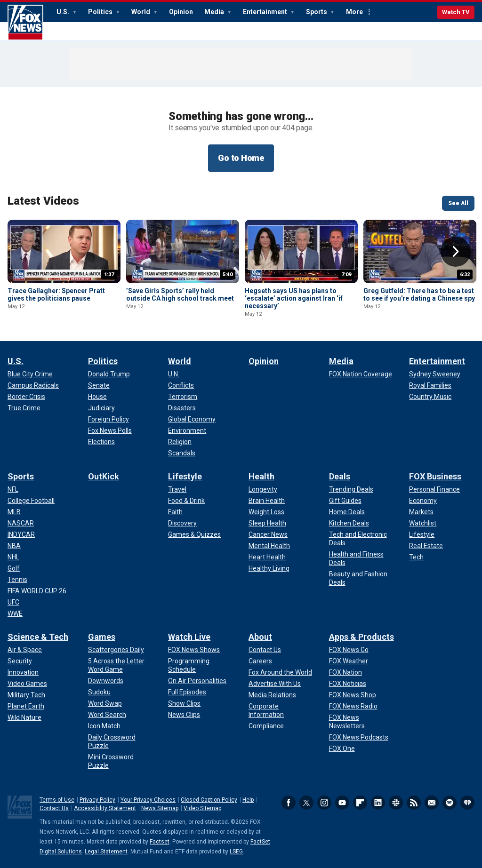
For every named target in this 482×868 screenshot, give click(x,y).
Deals (340, 476)
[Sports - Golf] (14, 568)
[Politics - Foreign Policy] (108, 419)
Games (102, 637)
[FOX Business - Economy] (423, 501)
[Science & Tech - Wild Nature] (24, 717)
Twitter (306, 803)
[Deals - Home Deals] (347, 512)
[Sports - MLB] (14, 512)
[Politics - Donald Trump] (109, 374)
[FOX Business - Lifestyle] (422, 534)
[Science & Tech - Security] (20, 661)
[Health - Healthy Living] (269, 568)
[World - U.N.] (174, 374)
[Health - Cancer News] (268, 534)
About (260, 637)
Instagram (324, 803)
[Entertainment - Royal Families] (430, 385)
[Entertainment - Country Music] (430, 397)
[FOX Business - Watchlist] (423, 523)
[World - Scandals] (182, 453)
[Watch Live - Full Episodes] (187, 692)
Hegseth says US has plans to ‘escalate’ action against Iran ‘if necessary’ (294, 298)
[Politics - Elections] (101, 442)
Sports (317, 12)
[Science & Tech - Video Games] (27, 684)
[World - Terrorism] (183, 397)
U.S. (64, 12)
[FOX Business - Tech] (416, 557)
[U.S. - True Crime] (24, 408)
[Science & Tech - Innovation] (23, 672)
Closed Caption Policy (209, 800)
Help (248, 800)
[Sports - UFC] (13, 602)
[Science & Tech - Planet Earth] (26, 706)
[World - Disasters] (182, 408)
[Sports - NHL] (13, 557)
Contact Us (54, 808)
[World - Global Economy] (192, 419)
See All (458, 203)
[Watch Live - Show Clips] (184, 703)
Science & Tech (38, 637)
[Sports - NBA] (14, 546)
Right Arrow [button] (456, 252)
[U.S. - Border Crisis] (26, 397)
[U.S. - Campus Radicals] (33, 385)
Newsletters (432, 803)
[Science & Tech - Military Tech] (26, 695)
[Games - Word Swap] (105, 703)
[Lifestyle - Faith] (175, 512)
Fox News (25, 23)
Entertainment (266, 12)
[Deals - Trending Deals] (351, 489)
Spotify (450, 803)
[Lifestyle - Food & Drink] (186, 501)
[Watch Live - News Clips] (184, 715)
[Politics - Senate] (99, 385)
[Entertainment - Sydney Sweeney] (435, 374)
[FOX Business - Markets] (421, 512)
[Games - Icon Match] (104, 726)
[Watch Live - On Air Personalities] (197, 681)
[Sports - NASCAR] (21, 523)
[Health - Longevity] (263, 489)
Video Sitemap (202, 808)
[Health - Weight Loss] (266, 512)
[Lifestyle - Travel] (177, 489)
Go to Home (241, 158)
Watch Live (189, 637)
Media (215, 12)
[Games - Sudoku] (99, 692)
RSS (414, 803)
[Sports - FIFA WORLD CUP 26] (37, 591)
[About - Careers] (260, 661)
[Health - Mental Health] (269, 546)
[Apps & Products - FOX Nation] (345, 672)
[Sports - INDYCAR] (21, 534)
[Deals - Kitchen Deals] (349, 523)
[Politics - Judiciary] (101, 408)
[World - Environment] (187, 430)
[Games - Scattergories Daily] (116, 650)
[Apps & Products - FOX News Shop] (353, 695)
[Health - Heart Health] (267, 557)
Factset (160, 842)
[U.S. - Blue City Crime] (30, 374)
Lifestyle (185, 476)
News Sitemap (160, 808)
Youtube (342, 803)
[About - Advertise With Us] (275, 684)
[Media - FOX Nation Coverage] (361, 374)
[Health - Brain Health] (267, 501)
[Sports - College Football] (31, 501)
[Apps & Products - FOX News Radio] (353, 706)
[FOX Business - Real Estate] (426, 546)
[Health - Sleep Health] (267, 523)
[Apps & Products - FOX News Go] (349, 650)
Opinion (181, 12)
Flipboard (360, 803)
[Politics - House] (97, 397)
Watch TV (456, 12)
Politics (101, 12)
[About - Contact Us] (265, 650)
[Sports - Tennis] (17, 580)
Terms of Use (57, 800)
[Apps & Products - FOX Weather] (349, 661)
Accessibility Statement (105, 808)
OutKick (104, 476)
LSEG (236, 852)
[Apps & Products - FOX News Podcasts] (359, 737)
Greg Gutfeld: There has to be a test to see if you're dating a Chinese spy (419, 295)
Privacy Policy (97, 800)
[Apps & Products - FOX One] (342, 749)
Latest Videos (43, 201)
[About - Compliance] (266, 726)
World (141, 12)
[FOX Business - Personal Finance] (434, 489)
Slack (396, 803)
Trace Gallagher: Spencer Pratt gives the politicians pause (56, 295)
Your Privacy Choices (148, 800)
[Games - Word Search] (107, 715)
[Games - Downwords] (106, 681)
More (354, 12)
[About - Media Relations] (272, 695)
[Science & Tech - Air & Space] (25, 650)
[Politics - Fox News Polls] (110, 430)
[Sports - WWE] (15, 613)
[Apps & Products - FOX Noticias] (348, 684)
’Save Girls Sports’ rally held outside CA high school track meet (180, 295)
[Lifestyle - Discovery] (182, 523)
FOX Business (435, 476)
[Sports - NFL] (13, 489)
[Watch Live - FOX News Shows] (194, 650)
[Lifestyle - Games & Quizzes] (194, 534)
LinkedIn (378, 803)
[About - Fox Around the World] (280, 672)
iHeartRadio (467, 803)
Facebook (289, 803)
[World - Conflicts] (181, 385)
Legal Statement (106, 852)
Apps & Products (361, 637)
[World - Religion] (180, 442)
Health (261, 476)
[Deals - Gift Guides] (345, 501)
